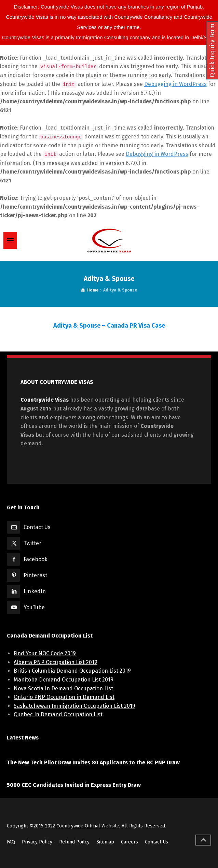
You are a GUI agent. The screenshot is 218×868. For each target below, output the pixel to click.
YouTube (34, 607)
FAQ (11, 842)
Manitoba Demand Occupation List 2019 (64, 680)
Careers (130, 842)
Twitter (32, 543)
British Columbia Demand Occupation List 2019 (72, 671)
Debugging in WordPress (175, 84)
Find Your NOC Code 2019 (45, 653)
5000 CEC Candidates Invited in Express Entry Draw (74, 785)
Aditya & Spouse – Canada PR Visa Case (109, 326)
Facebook (36, 559)
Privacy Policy (37, 842)
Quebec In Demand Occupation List (58, 714)
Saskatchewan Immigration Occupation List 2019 (74, 706)
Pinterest (35, 575)
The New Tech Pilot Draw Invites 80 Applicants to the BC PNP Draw (93, 762)
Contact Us (37, 527)
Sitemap (105, 842)
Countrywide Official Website (88, 826)
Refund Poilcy (74, 842)
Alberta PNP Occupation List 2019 (56, 662)
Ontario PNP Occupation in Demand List (64, 697)
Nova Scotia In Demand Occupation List (63, 689)
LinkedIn (35, 591)
